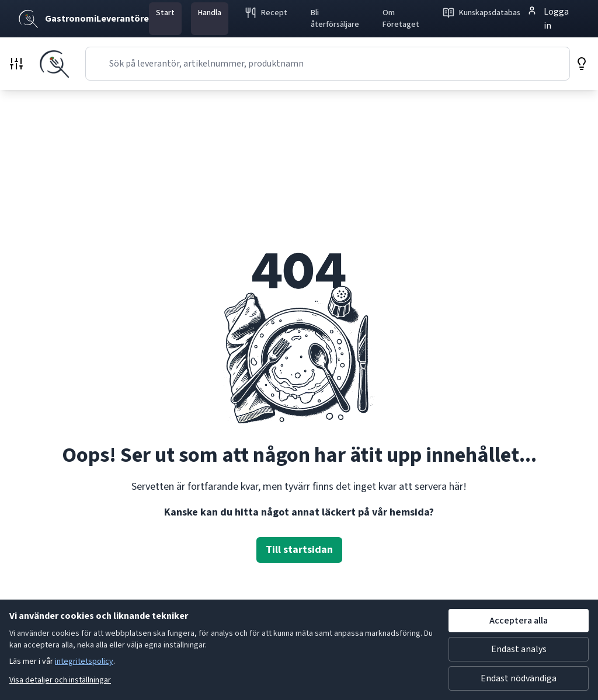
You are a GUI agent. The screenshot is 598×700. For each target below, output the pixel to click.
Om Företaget (401, 19)
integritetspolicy (84, 661)
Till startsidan (299, 550)
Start (165, 13)
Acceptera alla (519, 621)
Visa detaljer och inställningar (60, 680)
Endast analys (519, 649)
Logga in (548, 18)
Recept (266, 13)
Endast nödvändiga (519, 678)
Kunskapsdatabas (481, 13)
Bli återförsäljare (335, 19)
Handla (210, 13)
